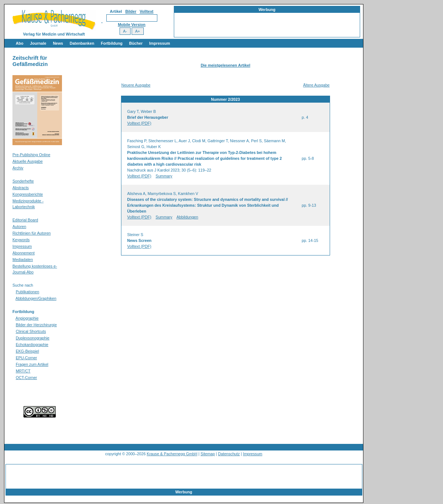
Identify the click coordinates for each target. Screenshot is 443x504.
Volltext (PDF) (139, 123)
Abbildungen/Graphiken (36, 298)
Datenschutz (229, 454)
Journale (38, 43)
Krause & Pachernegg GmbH (172, 454)
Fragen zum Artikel (32, 364)
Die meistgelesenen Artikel (225, 65)
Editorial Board (25, 220)
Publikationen (28, 292)
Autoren (19, 227)
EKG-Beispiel (27, 351)
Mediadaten (23, 260)
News (58, 43)
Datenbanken (82, 43)
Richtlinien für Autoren (32, 233)
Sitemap (208, 454)
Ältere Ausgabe (316, 85)
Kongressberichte (28, 194)
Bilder (131, 11)
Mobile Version (131, 25)
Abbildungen (187, 217)
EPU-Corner (26, 358)
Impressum (160, 43)
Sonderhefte (23, 181)
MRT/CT (23, 371)
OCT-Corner (26, 378)
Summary (164, 176)
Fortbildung (112, 43)
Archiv (18, 168)
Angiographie (27, 318)
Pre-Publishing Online (31, 155)
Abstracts (21, 188)
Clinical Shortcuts (31, 331)
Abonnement (23, 253)
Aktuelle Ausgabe (28, 161)
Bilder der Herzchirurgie (36, 325)
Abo (20, 43)
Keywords (21, 240)
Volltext (147, 11)
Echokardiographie (32, 345)
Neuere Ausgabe (136, 85)
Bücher (136, 43)
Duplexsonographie (33, 338)
